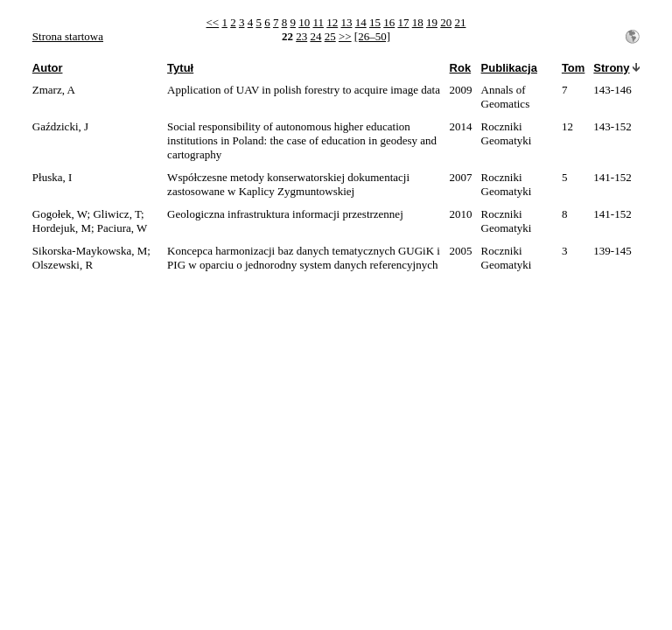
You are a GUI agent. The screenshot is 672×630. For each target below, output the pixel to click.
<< (213, 22)
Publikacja (509, 68)
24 (315, 36)
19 (432, 22)
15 (375, 22)
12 (332, 22)
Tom (573, 68)
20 (446, 22)
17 (403, 22)
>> (345, 36)
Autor (48, 68)
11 (318, 22)
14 (361, 22)
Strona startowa (68, 36)
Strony (611, 68)
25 (330, 36)
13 (346, 22)
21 (460, 22)
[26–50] (372, 36)
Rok (461, 68)
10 (304, 22)
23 (301, 36)
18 (418, 22)
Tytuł (180, 68)
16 (389, 22)
